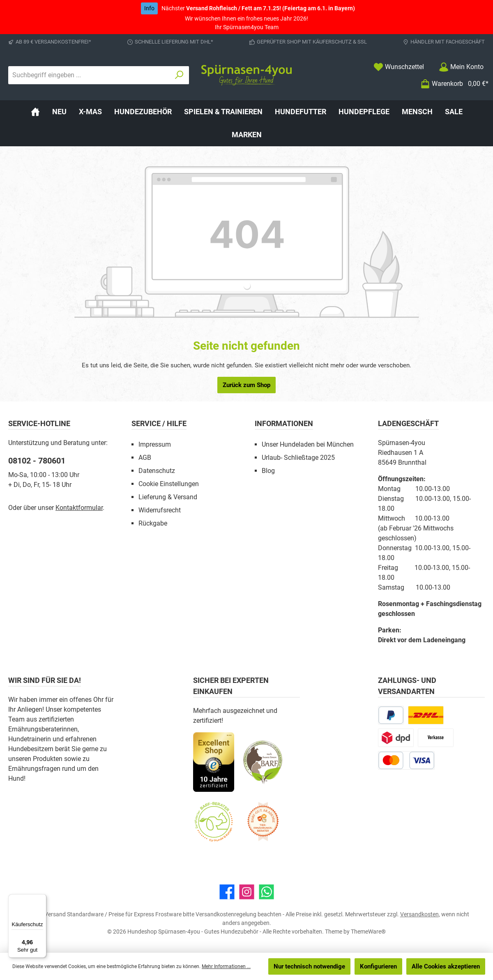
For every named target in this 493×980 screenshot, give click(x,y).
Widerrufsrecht (160, 510)
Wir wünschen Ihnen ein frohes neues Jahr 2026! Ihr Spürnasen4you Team (248, 16)
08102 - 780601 (37, 461)
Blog (268, 471)
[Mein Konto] (461, 67)
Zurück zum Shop (246, 385)
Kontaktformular (79, 508)
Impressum (155, 444)
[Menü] (41, 899)
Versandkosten (419, 914)
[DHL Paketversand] (426, 715)
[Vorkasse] (436, 738)
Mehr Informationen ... (226, 966)
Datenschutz (157, 471)
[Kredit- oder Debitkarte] (406, 760)
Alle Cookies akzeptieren (446, 966)
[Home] (35, 112)
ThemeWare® (368, 932)
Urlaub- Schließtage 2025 (298, 458)
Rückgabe (153, 523)
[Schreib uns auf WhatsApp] (266, 892)
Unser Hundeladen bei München (308, 444)
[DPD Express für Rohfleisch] (396, 738)
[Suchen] (179, 75)
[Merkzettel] (399, 67)
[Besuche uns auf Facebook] (227, 892)
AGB (145, 458)
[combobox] (89, 75)
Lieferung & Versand (168, 497)
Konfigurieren (378, 966)
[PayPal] (391, 715)
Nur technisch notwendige (309, 966)
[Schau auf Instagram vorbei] (247, 892)
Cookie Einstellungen (169, 484)
